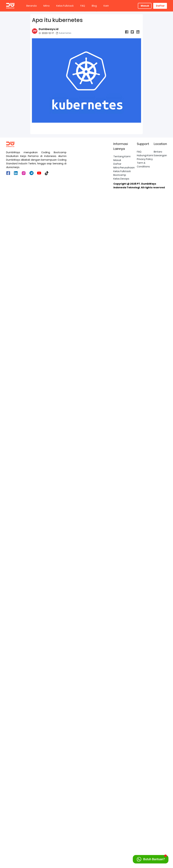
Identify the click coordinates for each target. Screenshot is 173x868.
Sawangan (160, 830)
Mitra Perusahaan (124, 842)
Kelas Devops (121, 853)
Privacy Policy (145, 834)
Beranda (32, 6)
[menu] (80, 6)
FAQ (83, 6)
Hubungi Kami (145, 830)
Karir (106, 6)
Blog (94, 6)
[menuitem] (32, 6)
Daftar (160, 6)
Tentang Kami (122, 831)
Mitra (46, 6)
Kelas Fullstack (65, 6)
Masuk (145, 6)
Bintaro (158, 826)
